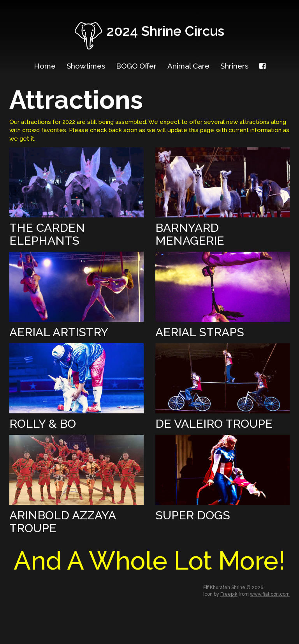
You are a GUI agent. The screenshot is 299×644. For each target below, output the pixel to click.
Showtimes (86, 66)
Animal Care (188, 66)
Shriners (234, 66)
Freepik (229, 594)
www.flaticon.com (270, 594)
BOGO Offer (136, 66)
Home (45, 66)
